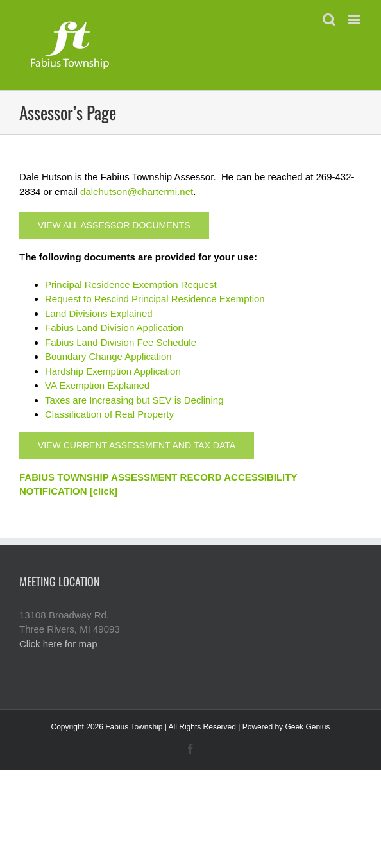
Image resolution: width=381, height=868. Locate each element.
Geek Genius (307, 727)
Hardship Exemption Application (113, 371)
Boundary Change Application (108, 356)
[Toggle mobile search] (329, 20)
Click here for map (58, 644)
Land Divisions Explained (99, 313)
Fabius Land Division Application (114, 328)
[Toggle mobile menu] (355, 20)
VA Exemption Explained (97, 385)
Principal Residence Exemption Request (131, 285)
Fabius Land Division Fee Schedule (121, 342)
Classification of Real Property (109, 414)
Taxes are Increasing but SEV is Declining (134, 400)
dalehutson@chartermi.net (137, 191)
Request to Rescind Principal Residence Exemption (155, 299)
